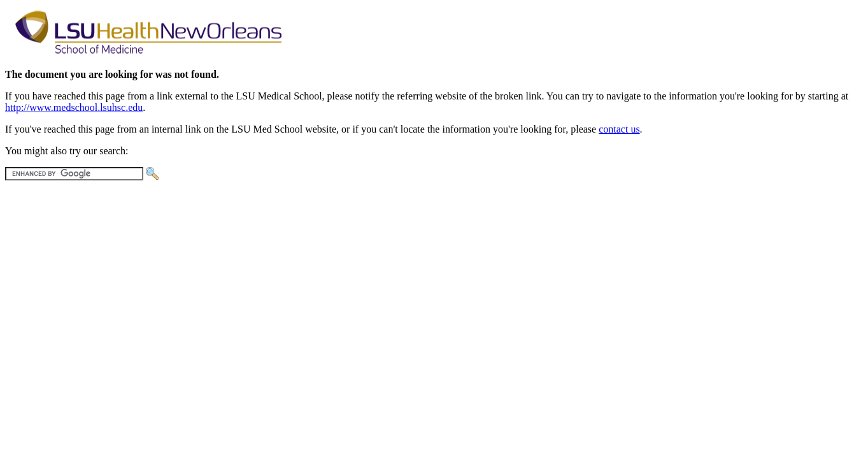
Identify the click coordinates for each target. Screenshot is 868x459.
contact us (619, 129)
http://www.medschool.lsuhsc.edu (74, 107)
